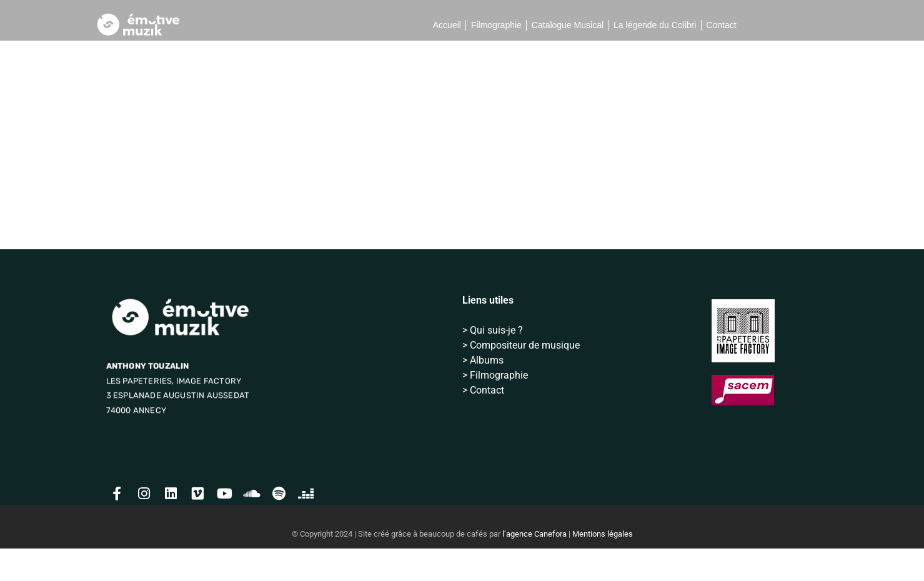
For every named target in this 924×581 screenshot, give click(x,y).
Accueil (447, 25)
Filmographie (496, 25)
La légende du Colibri (655, 25)
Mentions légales (603, 566)
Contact (721, 25)
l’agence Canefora (534, 566)
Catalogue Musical (568, 25)
